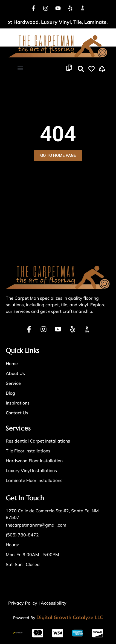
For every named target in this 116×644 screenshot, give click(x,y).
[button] (20, 68)
